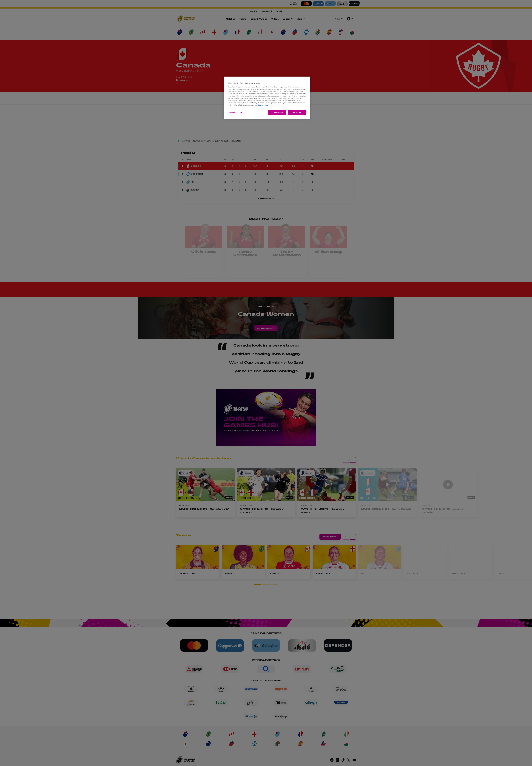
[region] (267, 98)
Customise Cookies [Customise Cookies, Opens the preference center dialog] (237, 112)
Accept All (297, 112)
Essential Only (277, 112)
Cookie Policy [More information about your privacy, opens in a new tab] (263, 105)
